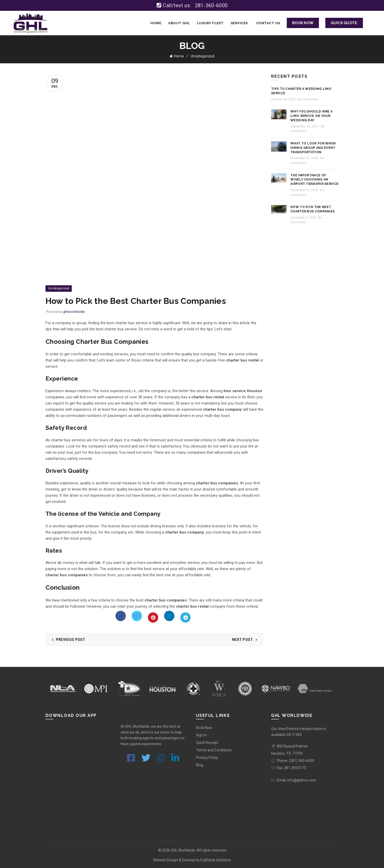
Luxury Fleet (210, 23)
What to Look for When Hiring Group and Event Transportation (313, 148)
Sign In (201, 735)
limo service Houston (243, 391)
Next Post (243, 640)
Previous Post (71, 640)
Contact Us (268, 23)
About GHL (179, 23)
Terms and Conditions (214, 750)
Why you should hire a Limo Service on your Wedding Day (311, 116)
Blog (200, 765)
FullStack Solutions (216, 860)
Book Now (204, 728)
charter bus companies (217, 483)
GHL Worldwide (183, 850)
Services (239, 23)
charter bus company (222, 409)
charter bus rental (208, 397)
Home (156, 23)
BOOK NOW (303, 23)
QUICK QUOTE (344, 23)
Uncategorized (203, 56)
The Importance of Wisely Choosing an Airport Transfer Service (314, 180)
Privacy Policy (207, 758)
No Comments (308, 99)
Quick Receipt (207, 743)
